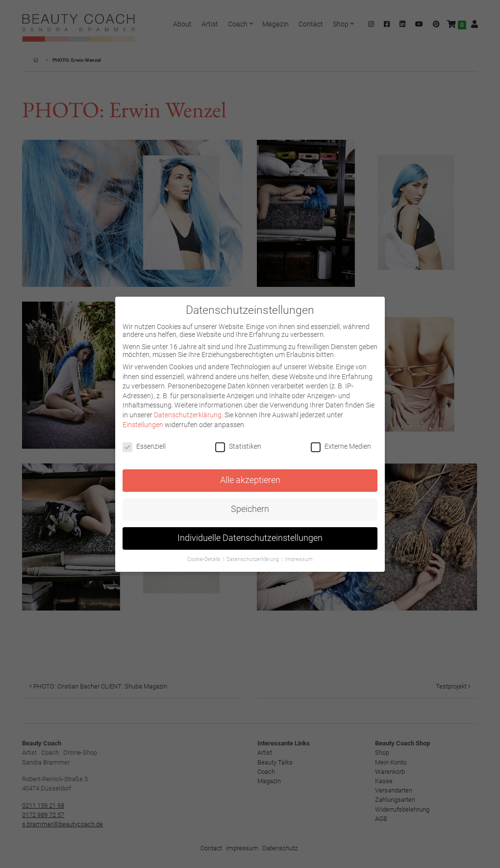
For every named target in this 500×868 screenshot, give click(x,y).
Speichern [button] (250, 509)
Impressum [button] (299, 559)
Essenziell (144, 446)
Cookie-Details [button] (205, 559)
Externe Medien (341, 446)
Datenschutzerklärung (188, 415)
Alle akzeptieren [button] (250, 480)
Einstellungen (143, 425)
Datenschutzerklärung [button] (253, 559)
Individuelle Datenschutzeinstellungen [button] (250, 538)
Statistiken (238, 446)
